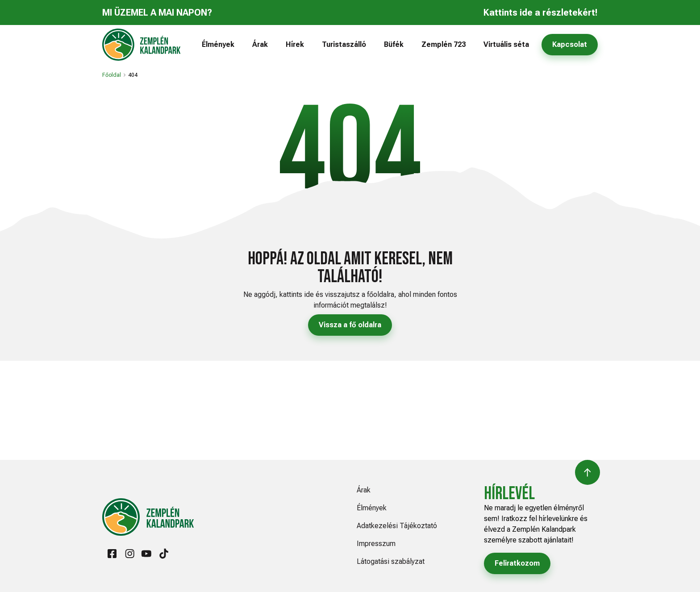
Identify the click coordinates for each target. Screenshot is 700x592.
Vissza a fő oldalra (350, 325)
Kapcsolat (570, 44)
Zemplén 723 (444, 44)
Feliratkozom (517, 563)
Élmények (218, 44)
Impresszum (376, 544)
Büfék (394, 44)
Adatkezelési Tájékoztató (397, 526)
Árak (260, 44)
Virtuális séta (506, 44)
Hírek (295, 44)
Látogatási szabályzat (391, 561)
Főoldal (112, 75)
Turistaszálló (344, 44)
